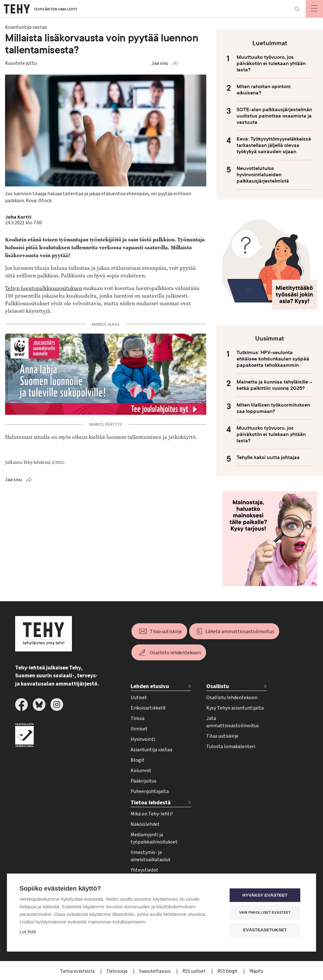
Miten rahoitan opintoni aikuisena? (264, 90)
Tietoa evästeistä (78, 971)
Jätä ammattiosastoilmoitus (233, 722)
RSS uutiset (194, 971)
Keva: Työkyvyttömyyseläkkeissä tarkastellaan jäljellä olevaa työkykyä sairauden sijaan (274, 145)
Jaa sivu (160, 63)
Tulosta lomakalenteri (231, 747)
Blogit (138, 760)
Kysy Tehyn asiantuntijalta (235, 708)
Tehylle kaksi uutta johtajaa (268, 457)
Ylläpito (256, 971)
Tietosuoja (117, 971)
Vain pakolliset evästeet (265, 912)
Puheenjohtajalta (150, 791)
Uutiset (139, 698)
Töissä (138, 718)
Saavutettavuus (155, 971)
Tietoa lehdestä (151, 803)
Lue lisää (28, 932)
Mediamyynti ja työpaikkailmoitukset (154, 838)
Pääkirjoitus (144, 781)
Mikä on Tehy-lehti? (152, 814)
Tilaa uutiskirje (166, 632)
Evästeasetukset (265, 930)
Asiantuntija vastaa (151, 750)
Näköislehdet (145, 824)
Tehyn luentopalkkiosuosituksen (44, 288)
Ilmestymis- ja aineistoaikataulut (151, 856)
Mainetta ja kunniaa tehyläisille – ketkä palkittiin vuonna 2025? (274, 385)
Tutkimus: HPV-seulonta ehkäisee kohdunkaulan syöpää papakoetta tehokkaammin (273, 359)
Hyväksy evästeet (265, 895)
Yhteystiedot (144, 870)
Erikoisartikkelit (148, 708)
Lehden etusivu (150, 686)
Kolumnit (141, 771)
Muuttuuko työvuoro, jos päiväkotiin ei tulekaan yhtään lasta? (271, 64)
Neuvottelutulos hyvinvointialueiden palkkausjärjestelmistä (263, 175)
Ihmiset (139, 729)
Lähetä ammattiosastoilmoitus (240, 632)
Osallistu (218, 686)
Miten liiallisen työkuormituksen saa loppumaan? (273, 408)
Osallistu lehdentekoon (175, 653)
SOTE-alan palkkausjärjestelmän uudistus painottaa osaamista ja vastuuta (274, 116)
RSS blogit (228, 971)
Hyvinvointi (143, 739)
